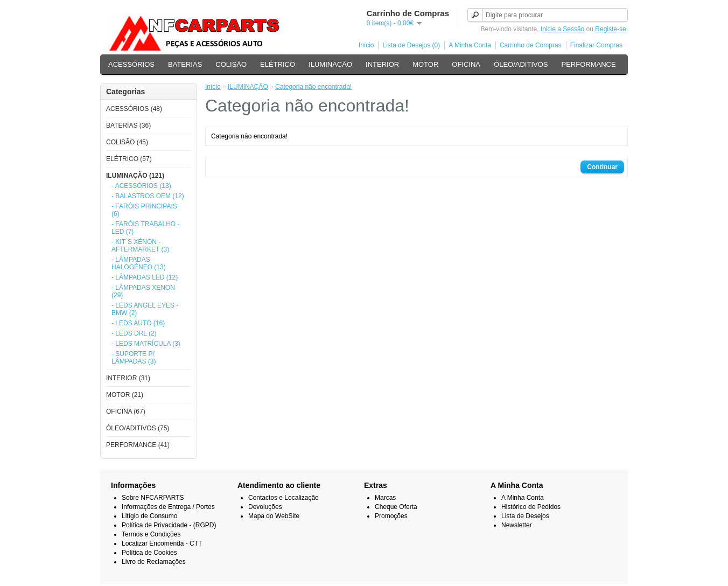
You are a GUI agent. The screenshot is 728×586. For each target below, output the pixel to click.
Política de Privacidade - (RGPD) (169, 525)
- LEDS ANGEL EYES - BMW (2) (145, 309)
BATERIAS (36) (128, 125)
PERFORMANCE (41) (138, 445)
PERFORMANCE (588, 64)
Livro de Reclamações (154, 562)
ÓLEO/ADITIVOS (521, 64)
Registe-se (610, 29)
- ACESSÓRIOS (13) (141, 186)
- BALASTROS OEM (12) (148, 196)
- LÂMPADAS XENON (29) (143, 291)
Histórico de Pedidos (531, 507)
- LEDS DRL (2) (134, 333)
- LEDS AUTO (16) (138, 323)
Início (366, 45)
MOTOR (425, 64)
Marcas (385, 498)
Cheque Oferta (396, 507)
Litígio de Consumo (149, 516)
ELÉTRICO (278, 64)
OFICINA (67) (126, 411)
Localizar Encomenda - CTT (162, 543)
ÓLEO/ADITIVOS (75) (138, 428)
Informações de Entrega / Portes (168, 507)
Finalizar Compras (596, 45)
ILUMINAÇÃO (330, 64)
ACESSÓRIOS (131, 64)
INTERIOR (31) (128, 378)
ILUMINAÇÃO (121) (135, 176)
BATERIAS (185, 64)
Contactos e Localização (283, 498)
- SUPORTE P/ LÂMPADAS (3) (134, 358)
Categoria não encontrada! (313, 87)
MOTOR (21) (125, 395)
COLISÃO (231, 64)
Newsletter (517, 525)
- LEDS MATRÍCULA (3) (146, 344)
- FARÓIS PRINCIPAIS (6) (144, 210)
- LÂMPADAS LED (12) (145, 277)
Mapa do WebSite (274, 516)
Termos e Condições (151, 534)
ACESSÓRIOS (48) (134, 109)
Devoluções (265, 507)
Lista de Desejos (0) (411, 45)
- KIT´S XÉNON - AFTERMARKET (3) (140, 246)
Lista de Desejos (525, 516)
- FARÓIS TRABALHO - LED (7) (145, 228)
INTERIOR (382, 64)
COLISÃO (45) (127, 142)
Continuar (602, 167)
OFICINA (466, 64)
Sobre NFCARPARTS (153, 498)
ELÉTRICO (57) (129, 159)
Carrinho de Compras (531, 45)
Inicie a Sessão (562, 29)
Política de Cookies (149, 553)
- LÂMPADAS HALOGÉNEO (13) (139, 263)
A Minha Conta (470, 45)
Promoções (391, 516)
